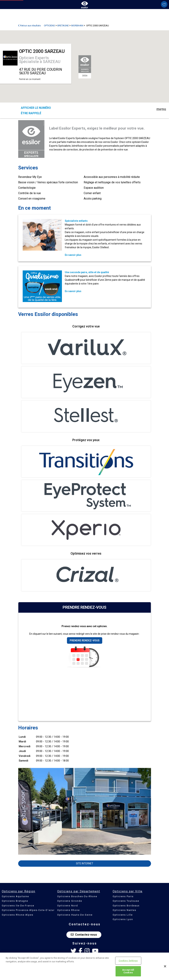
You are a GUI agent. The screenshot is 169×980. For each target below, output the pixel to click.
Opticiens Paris (123, 896)
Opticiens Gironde (70, 901)
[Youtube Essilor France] (95, 951)
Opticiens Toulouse (126, 901)
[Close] (165, 966)
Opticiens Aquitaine (15, 896)
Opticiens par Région (19, 891)
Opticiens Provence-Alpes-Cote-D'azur (28, 910)
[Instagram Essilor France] (87, 951)
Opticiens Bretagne (15, 901)
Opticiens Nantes (124, 910)
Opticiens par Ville (128, 891)
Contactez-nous (84, 935)
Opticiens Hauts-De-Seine (75, 915)
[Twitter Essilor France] (73, 951)
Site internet (85, 863)
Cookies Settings (128, 961)
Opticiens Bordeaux (126, 906)
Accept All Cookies (128, 971)
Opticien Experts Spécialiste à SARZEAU (40, 60)
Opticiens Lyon (123, 919)
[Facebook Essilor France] (80, 951)
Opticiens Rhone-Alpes (18, 915)
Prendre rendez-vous (85, 640)
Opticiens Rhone (68, 910)
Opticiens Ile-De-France (18, 906)
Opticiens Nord (68, 906)
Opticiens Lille (123, 915)
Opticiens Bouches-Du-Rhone (77, 896)
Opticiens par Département (79, 891)
